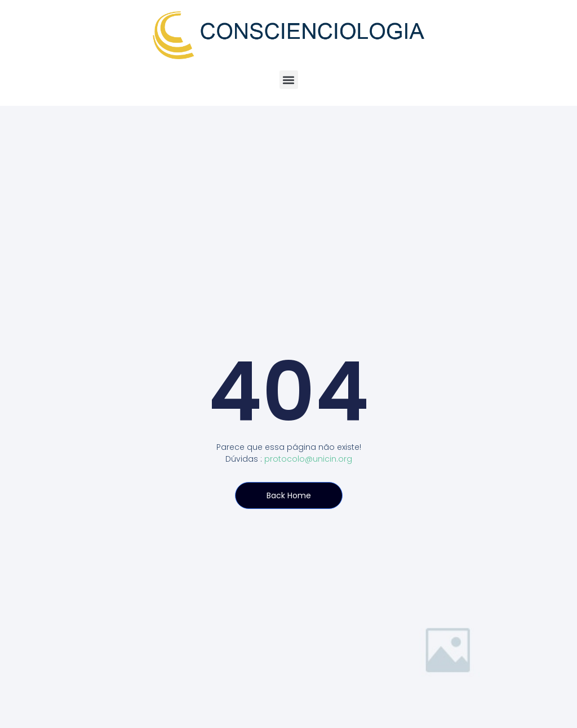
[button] (289, 80)
